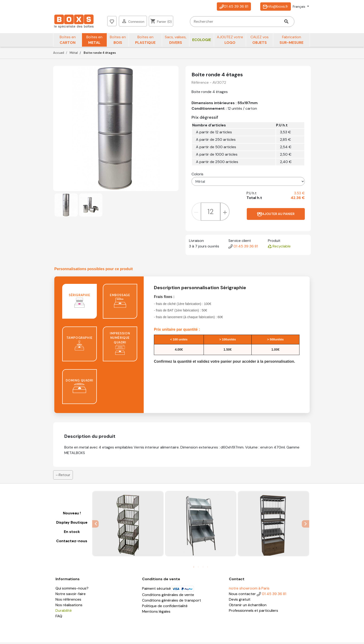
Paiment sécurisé (168, 590)
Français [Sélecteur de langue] (299, 6)
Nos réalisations (69, 607)
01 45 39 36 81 (234, 6)
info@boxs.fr (276, 6)
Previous (95, 525)
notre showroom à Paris (249, 590)
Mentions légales (156, 613)
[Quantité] (211, 213)
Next (306, 525)
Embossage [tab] (120, 302)
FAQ (59, 618)
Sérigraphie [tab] (80, 302)
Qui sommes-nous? (72, 590)
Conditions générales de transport (172, 602)
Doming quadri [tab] (79, 388)
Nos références (68, 601)
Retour (63, 476)
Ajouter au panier (276, 216)
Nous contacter (242, 595)
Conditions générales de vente (168, 596)
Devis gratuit (240, 601)
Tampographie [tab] (80, 345)
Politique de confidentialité (165, 607)
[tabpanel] (128, 525)
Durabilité (64, 612)
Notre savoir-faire (71, 595)
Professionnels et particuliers (253, 612)
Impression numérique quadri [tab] (120, 345)
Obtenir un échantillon (248, 607)
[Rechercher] (166, 22)
